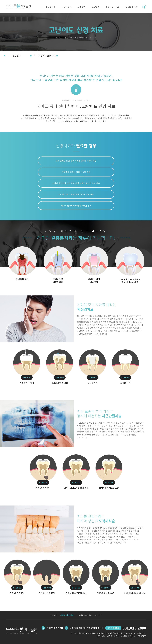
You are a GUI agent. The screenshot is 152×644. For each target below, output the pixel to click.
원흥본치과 (50, 7)
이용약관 (54, 615)
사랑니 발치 (67, 7)
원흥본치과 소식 (132, 7)
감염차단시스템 (112, 7)
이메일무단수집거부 (84, 615)
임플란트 (82, 7)
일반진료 (96, 7)
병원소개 (98, 615)
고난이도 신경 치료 (48, 56)
